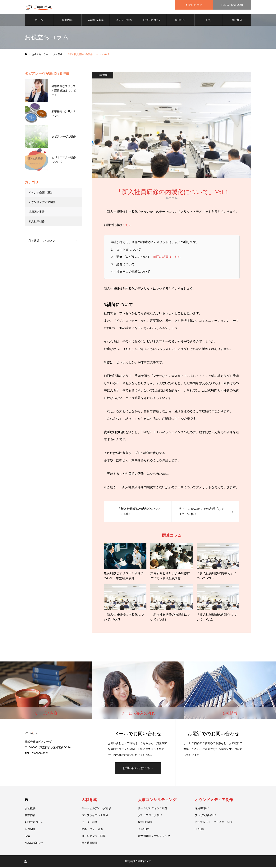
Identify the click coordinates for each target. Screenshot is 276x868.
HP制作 (199, 830)
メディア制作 (124, 21)
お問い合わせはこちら (138, 769)
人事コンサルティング (157, 801)
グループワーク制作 (150, 816)
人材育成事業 (96, 21)
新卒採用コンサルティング (154, 837)
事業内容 (67, 21)
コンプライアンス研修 (95, 816)
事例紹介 (180, 21)
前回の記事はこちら (167, 258)
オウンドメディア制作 (42, 203)
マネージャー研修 (92, 830)
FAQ (209, 21)
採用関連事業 (37, 213)
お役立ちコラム (152, 21)
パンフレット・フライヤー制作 (214, 823)
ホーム (39, 21)
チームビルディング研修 (96, 809)
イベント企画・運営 (41, 194)
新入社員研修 (37, 222)
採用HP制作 (145, 823)
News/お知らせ (34, 844)
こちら (127, 226)
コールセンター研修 (94, 837)
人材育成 (103, 76)
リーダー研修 (90, 823)
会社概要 (237, 21)
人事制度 (143, 830)
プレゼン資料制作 (205, 816)
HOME (26, 801)
